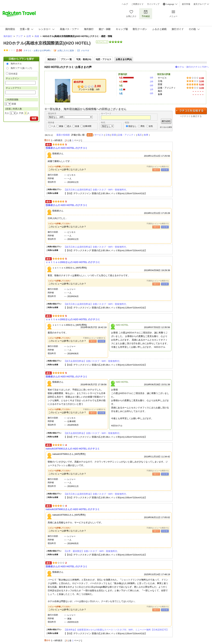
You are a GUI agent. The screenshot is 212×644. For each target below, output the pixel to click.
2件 (152, 82)
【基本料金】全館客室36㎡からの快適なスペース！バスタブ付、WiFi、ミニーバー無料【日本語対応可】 (116, 630)
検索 (34, 118)
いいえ (165, 170)
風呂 (140, 135)
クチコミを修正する (192, 116)
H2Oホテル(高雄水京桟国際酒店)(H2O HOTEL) (47, 43)
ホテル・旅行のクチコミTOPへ (193, 67)
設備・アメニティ (127, 135)
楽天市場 (186, 4)
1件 (152, 89)
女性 (151, 126)
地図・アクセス (104, 59)
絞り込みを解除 (166, 127)
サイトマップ (153, 4)
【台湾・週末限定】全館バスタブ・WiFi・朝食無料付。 (92, 551)
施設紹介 (52, 59)
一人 (53, 126)
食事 (146, 135)
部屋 (114, 135)
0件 (152, 86)
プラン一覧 (66, 59)
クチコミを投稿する (191, 111)
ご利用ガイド (137, 4)
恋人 (69, 126)
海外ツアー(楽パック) (21, 68)
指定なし (132, 126)
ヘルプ (125, 4)
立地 (108, 135)
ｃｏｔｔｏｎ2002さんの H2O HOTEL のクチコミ (73, 262)
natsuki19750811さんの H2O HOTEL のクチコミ (73, 449)
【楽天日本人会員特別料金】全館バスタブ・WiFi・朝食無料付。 (96, 190)
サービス (99, 135)
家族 (61, 126)
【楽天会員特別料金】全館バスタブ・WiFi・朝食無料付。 (93, 361)
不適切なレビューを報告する (158, 167)
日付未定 (13, 74)
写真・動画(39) (84, 59)
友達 (77, 126)
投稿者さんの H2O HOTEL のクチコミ (67, 148)
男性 (143, 126)
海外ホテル (16, 64)
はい (156, 170)
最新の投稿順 (63, 135)
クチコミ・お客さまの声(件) (37, 51)
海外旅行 (8, 36)
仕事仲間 (87, 126)
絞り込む (166, 121)
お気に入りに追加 (66, 51)
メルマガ (85, 51)
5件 (152, 78)
